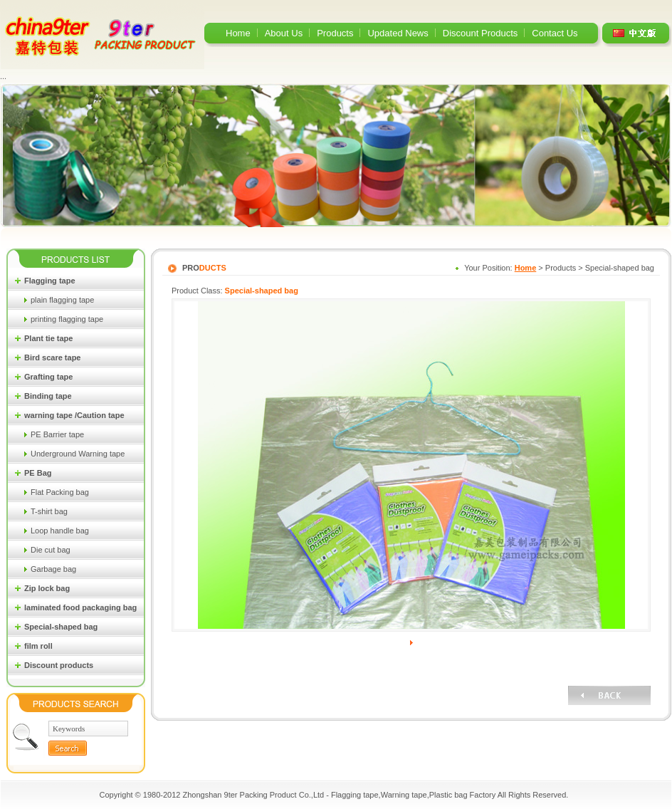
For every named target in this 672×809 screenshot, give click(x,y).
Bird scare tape (52, 357)
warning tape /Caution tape (74, 415)
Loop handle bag (60, 531)
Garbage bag (53, 569)
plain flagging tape (62, 300)
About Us (284, 33)
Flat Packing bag (60, 492)
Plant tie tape (48, 338)
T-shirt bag (49, 511)
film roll (38, 646)
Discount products (59, 665)
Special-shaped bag (61, 627)
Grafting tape (48, 377)
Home (238, 33)
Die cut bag (51, 550)
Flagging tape (50, 281)
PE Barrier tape (57, 434)
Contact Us (555, 33)
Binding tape (48, 396)
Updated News (398, 33)
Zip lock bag (47, 588)
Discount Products (481, 33)
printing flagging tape (67, 319)
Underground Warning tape (78, 454)
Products (335, 33)
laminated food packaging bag (80, 607)
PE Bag (38, 473)
